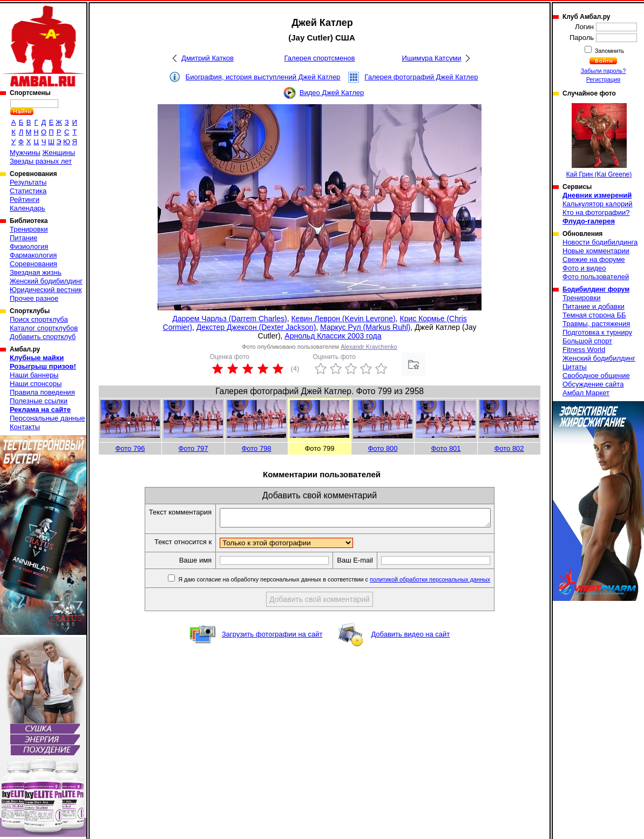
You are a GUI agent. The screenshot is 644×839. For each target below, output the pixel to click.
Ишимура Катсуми (432, 58)
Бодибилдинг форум (596, 289)
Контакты (25, 427)
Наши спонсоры (36, 384)
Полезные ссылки (39, 401)
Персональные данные (48, 418)
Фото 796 (130, 448)
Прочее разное (34, 298)
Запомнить (609, 51)
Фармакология (33, 255)
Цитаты (575, 367)
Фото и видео (584, 268)
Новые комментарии (596, 251)
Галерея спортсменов (320, 58)
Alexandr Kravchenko (369, 347)
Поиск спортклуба (39, 319)
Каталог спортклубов (44, 328)
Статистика (28, 191)
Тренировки (29, 229)
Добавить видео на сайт (410, 637)
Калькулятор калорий (598, 204)
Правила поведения (42, 392)
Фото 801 (446, 448)
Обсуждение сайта (593, 384)
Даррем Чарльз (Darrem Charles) (229, 319)
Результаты (28, 182)
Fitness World (584, 350)
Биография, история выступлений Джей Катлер (263, 77)
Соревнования (33, 264)
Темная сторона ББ (594, 315)
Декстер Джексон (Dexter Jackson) (256, 327)
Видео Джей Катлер (332, 93)
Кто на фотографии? (596, 212)
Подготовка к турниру (597, 332)
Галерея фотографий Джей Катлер (421, 77)
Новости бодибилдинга (600, 242)
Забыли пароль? (604, 71)
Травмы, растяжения (596, 324)
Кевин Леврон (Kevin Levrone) (343, 319)
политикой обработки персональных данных (446, 583)
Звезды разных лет (41, 161)
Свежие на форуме (594, 259)
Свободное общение (596, 375)
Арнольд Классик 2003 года (333, 336)
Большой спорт (587, 341)
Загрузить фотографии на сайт (272, 637)
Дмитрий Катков (208, 58)
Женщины (59, 153)
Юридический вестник (46, 290)
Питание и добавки (594, 306)
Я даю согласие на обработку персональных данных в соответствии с (350, 583)
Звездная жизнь (36, 272)
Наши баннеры (34, 375)
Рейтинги (25, 199)
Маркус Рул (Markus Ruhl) (365, 327)
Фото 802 (509, 448)
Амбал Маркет (586, 393)
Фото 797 (193, 448)
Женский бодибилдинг (46, 281)
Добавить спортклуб (43, 337)
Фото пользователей (596, 277)
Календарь (28, 208)
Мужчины (25, 153)
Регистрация (603, 79)
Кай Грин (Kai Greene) (599, 141)
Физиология (29, 246)
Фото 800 (382, 448)
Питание (23, 238)
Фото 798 (256, 448)
